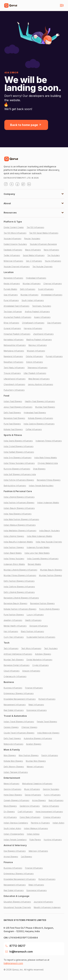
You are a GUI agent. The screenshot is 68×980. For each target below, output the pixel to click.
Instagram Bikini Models (14, 564)
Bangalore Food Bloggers (14, 418)
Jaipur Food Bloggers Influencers (18, 407)
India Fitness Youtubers (14, 559)
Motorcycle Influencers (13, 744)
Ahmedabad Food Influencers (16, 306)
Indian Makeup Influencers (36, 828)
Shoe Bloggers (39, 469)
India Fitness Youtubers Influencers (19, 463)
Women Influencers (35, 767)
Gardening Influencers (30, 806)
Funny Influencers (52, 795)
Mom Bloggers (10, 755)
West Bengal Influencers (39, 379)
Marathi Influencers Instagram (47, 907)
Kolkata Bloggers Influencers (40, 418)
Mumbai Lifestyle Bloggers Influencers (20, 570)
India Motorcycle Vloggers (48, 733)
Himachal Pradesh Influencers (17, 334)
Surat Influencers (46, 289)
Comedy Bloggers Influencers (16, 800)
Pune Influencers (11, 300)
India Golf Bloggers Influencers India (20, 474)
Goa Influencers (11, 295)
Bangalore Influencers (13, 278)
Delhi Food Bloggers (12, 413)
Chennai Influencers (52, 284)
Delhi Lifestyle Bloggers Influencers (19, 592)
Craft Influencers (25, 812)
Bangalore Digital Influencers (17, 665)
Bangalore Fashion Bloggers (42, 603)
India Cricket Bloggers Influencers (18, 446)
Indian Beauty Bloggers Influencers (19, 508)
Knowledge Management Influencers (20, 699)
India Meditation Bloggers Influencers (20, 531)
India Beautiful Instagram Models (18, 542)
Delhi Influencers (28, 289)
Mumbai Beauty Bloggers (51, 570)
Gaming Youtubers (51, 789)
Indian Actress (33, 834)
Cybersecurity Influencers (15, 676)
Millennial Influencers (13, 261)
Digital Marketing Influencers (39, 660)
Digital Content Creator (14, 227)
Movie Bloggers (10, 806)
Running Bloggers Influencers (17, 469)
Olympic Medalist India (48, 463)
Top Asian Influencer (13, 312)
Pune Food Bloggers (12, 424)
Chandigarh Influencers (14, 384)
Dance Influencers (33, 795)
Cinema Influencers (52, 817)
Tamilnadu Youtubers (42, 306)
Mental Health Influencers (15, 626)
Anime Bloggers (39, 800)
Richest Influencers (47, 699)
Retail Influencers (36, 705)
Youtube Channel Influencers (17, 267)
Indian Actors (58, 823)
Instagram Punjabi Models (38, 547)
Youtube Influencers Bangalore (43, 244)
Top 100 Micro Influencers (15, 233)
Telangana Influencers (37, 368)
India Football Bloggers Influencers (19, 452)
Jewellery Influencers (13, 620)
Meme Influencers (11, 784)
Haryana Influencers (33, 328)
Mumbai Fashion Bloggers (50, 575)
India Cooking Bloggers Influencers (39, 424)
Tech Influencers (11, 648)
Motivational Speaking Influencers (37, 784)
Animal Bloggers (11, 857)
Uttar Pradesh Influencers (35, 373)
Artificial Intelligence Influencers (18, 654)
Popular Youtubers (32, 239)
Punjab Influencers (54, 356)
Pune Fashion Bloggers (14, 615)
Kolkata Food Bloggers (13, 429)
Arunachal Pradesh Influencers (17, 317)
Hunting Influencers (53, 840)
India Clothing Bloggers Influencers (19, 587)
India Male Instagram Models (39, 536)
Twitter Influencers (12, 255)
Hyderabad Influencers (36, 278)
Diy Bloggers (9, 812)
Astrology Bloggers (43, 654)
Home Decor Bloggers (13, 795)
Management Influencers (15, 705)
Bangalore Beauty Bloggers (15, 603)
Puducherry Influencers (14, 390)
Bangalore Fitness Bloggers (49, 480)
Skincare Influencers (39, 626)
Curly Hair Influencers (14, 637)
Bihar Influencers (11, 323)
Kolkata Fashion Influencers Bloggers (20, 609)
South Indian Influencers (33, 300)
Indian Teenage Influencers (16, 772)
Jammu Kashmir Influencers (40, 384)
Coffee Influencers (34, 429)
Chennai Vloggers (29, 727)
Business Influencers (13, 688)
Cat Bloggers (26, 857)
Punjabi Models (10, 289)
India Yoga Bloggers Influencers (17, 514)
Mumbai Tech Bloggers (14, 660)
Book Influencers (56, 800)
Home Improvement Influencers (49, 812)
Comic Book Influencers (30, 817)
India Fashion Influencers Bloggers (19, 503)
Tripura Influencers (12, 373)
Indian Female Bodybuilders (41, 486)
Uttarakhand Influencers (15, 379)
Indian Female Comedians (15, 840)
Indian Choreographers (14, 834)
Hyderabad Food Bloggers (35, 413)
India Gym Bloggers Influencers (17, 458)
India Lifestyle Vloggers (14, 536)
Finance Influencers (34, 688)
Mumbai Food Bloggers (45, 407)
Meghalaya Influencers (14, 351)
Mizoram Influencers (36, 351)
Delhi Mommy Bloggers (14, 767)
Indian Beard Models (13, 553)
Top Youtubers (53, 255)
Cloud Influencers (12, 671)
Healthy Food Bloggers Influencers (40, 401)
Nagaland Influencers (13, 356)
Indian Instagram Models (48, 503)
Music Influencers (32, 789)
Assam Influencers (42, 317)
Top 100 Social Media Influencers (44, 233)
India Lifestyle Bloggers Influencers (19, 497)
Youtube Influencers (12, 239)
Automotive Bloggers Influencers (38, 738)
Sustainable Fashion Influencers (41, 637)
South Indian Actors (12, 828)
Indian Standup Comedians (16, 823)
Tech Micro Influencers (31, 648)
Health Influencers (33, 620)
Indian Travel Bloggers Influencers (19, 722)
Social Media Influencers (34, 255)
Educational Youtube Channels (17, 907)
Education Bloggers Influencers (17, 902)
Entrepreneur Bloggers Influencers (19, 693)
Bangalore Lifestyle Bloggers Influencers (21, 598)
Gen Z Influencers (34, 261)
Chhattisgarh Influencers (33, 323)
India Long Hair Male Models (37, 553)
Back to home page (26, 125)
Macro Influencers (33, 250)
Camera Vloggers (11, 727)
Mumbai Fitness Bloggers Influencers (20, 575)
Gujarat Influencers (12, 328)
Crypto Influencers (40, 665)
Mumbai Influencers (32, 284)
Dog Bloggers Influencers (15, 851)
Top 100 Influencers (35, 227)
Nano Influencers (51, 250)
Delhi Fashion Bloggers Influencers (19, 581)
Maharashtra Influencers (15, 345)
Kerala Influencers (12, 284)
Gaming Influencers (12, 789)
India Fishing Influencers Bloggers (19, 480)
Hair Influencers (11, 631)
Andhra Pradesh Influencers (37, 312)
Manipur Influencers (38, 345)
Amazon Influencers (31, 671)
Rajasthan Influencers (13, 362)
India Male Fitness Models (46, 458)
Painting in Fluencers (40, 823)
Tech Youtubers (51, 648)
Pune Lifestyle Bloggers (49, 609)
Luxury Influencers (35, 615)
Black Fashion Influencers (32, 631)
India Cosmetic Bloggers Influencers (43, 559)
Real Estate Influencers (14, 710)
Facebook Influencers (13, 250)
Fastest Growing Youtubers (15, 244)
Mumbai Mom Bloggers (36, 761)
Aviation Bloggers (34, 744)
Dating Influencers (51, 806)
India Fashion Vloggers (14, 547)
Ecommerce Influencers (37, 710)
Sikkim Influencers (34, 362)
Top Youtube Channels (42, 267)
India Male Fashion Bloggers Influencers (21, 519)
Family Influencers (50, 755)
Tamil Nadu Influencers (14, 368)
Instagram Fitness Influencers (49, 441)
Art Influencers (10, 817)
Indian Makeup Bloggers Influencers (20, 525)
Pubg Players (35, 840)
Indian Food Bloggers (13, 401)
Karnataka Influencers (14, 340)
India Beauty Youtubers (49, 531)
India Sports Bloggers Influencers (18, 441)
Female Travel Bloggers (47, 722)
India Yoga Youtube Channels (49, 542)
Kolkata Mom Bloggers (13, 761)
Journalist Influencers (43, 902)
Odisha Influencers (34, 356)
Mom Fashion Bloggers (29, 755)
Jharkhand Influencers (43, 334)
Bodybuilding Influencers (15, 486)
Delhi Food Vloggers (12, 738)
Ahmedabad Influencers (52, 295)
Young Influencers (53, 261)
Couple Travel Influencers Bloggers (19, 733)
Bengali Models (34, 564)
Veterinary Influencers (38, 851)
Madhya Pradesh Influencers (39, 340)
